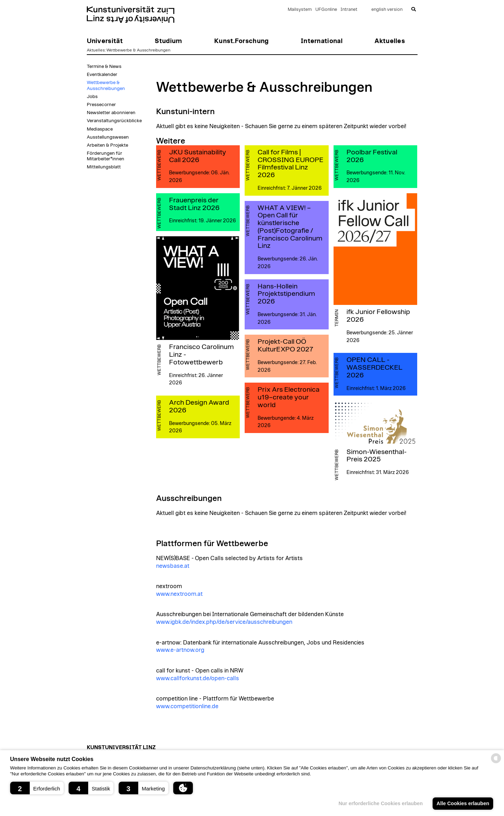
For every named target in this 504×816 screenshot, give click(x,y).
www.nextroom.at (179, 594)
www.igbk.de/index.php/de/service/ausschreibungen (224, 622)
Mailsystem (300, 10)
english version (387, 10)
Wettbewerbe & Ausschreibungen (138, 50)
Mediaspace (100, 129)
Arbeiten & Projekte (107, 145)
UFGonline (326, 10)
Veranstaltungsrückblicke (114, 121)
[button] (37, 788)
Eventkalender (102, 75)
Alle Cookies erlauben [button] (463, 803)
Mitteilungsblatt (104, 167)
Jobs (92, 97)
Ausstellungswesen (108, 137)
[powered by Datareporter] (496, 763)
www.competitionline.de (187, 706)
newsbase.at (173, 566)
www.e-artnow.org (180, 650)
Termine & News (104, 67)
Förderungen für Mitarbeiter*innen (106, 156)
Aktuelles (96, 50)
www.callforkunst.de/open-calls (198, 678)
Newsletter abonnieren (111, 113)
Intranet (349, 10)
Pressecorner (101, 105)
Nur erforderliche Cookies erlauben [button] (381, 803)
